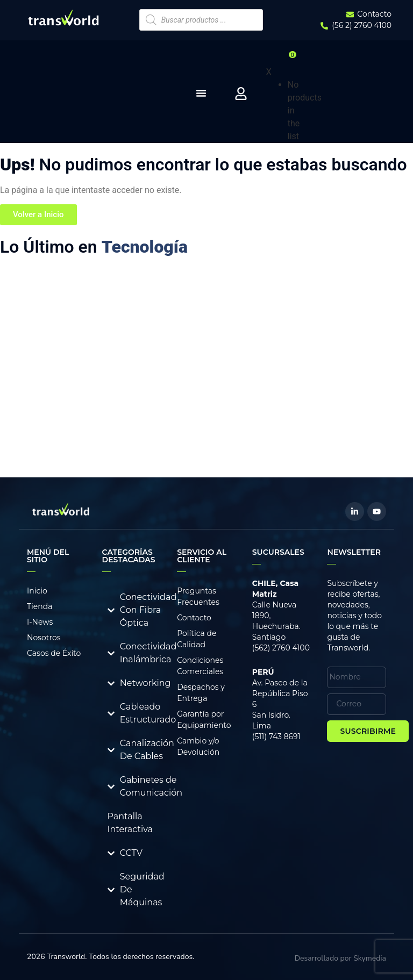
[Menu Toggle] (201, 93)
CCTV (131, 853)
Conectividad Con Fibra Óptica (148, 610)
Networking (145, 683)
